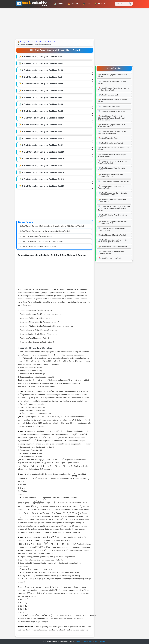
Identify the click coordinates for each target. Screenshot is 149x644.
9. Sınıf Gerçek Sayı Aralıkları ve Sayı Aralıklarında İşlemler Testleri (45, 231)
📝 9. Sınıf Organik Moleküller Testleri (112, 235)
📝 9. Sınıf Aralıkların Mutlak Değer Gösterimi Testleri (111, 252)
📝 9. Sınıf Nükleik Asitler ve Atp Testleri (113, 247)
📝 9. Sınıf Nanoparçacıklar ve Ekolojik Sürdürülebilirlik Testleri (112, 194)
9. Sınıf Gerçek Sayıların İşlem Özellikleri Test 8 (43, 104)
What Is (103, 641)
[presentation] (52, 355)
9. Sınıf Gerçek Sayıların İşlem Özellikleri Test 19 (43, 179)
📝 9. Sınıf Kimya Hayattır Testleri (110, 143)
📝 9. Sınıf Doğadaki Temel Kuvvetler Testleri (112, 169)
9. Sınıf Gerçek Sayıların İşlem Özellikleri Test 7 (43, 97)
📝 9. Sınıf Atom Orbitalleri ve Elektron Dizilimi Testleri (112, 201)
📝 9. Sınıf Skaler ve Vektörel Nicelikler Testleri (112, 101)
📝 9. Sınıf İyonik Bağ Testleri (109, 95)
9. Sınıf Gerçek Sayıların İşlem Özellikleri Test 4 (43, 77)
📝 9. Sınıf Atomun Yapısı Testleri (110, 258)
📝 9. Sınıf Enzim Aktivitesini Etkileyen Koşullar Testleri (112, 156)
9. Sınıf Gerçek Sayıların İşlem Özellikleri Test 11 (43, 125)
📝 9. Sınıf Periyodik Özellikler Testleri (112, 111)
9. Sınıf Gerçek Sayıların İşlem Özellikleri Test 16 (43, 159)
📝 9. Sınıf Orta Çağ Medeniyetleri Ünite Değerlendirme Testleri (113, 223)
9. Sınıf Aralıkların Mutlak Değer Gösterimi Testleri (39, 246)
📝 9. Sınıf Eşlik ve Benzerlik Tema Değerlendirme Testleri (111, 176)
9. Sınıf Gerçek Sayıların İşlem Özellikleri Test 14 (43, 145)
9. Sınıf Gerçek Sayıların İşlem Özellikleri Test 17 (43, 166)
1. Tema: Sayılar (53, 42)
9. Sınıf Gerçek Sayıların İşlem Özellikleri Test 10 (43, 118)
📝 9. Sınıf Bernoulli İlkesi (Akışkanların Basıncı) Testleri (112, 229)
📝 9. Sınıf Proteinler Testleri (108, 138)
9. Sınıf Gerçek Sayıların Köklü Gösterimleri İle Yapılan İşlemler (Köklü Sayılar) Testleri (52, 226)
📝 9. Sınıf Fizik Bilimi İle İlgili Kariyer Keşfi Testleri (114, 149)
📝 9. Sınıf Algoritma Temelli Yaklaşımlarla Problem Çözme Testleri (113, 89)
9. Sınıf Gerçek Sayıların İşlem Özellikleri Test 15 (43, 152)
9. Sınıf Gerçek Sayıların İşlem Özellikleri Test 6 (43, 91)
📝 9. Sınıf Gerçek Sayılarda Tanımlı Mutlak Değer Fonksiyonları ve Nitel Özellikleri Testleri (114, 208)
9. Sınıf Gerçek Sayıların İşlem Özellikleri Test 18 (43, 172)
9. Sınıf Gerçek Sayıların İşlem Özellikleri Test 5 (43, 84)
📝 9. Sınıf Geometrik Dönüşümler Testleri (113, 181)
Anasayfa (22, 42)
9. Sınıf (30, 42)
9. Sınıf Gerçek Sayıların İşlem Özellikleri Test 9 (43, 111)
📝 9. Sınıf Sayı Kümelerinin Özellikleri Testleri (112, 82)
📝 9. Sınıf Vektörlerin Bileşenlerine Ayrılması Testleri (111, 187)
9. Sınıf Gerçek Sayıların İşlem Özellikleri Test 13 (43, 138)
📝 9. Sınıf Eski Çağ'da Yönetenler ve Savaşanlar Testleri (112, 126)
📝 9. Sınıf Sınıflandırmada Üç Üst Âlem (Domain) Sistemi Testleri (113, 132)
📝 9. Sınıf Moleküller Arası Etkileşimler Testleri (112, 216)
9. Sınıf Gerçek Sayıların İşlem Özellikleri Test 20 (43, 186)
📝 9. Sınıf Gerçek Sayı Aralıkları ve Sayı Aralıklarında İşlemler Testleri (113, 241)
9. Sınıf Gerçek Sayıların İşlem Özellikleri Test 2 (43, 63)
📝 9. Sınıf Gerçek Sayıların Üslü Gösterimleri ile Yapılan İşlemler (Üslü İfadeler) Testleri (112, 118)
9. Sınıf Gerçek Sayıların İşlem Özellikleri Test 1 (43, 57)
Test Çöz (78, 641)
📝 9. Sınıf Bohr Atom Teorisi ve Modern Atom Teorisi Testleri (113, 162)
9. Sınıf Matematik (40, 42)
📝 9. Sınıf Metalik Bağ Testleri (109, 106)
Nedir (96, 641)
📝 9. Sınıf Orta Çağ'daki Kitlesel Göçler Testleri (113, 76)
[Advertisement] (74, 23)
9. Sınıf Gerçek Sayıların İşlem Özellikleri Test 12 (43, 132)
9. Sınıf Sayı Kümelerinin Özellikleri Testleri (36, 236)
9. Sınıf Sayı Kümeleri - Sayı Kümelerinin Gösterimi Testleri (42, 241)
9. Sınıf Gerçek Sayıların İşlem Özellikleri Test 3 (43, 70)
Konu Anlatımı (88, 641)
